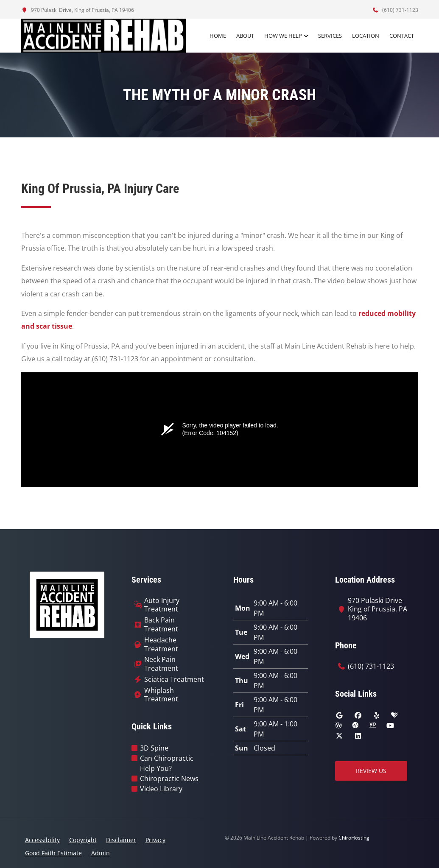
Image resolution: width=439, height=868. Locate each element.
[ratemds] (355, 726)
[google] (339, 715)
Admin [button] (101, 853)
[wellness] (338, 726)
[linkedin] (358, 736)
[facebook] (358, 715)
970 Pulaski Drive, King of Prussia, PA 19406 (78, 10)
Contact (402, 36)
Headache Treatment (161, 645)
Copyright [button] (83, 840)
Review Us (371, 771)
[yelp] (377, 715)
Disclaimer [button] (121, 840)
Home (218, 36)
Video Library (161, 789)
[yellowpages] (372, 726)
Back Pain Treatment (161, 625)
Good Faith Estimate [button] (53, 853)
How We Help (283, 36)
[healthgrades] (394, 715)
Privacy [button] (155, 840)
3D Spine (154, 748)
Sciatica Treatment (174, 680)
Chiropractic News (169, 779)
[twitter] (339, 736)
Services (330, 36)
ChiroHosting (354, 838)
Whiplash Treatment (161, 695)
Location (366, 36)
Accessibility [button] (42, 840)
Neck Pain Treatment (161, 664)
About (245, 36)
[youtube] (390, 726)
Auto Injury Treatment (162, 605)
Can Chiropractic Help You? (167, 763)
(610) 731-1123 (395, 10)
